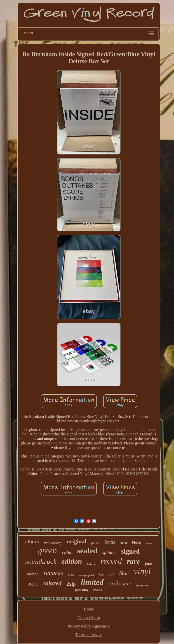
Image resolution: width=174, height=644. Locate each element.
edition (72, 561)
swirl (33, 584)
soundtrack (41, 561)
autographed (87, 575)
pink (149, 563)
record (111, 561)
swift (111, 575)
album (32, 541)
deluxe (98, 590)
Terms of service (89, 635)
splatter (109, 553)
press (95, 542)
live (101, 575)
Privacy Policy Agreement (89, 626)
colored (52, 583)
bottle (110, 542)
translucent (143, 585)
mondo (33, 574)
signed (130, 551)
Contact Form (89, 618)
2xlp (71, 584)
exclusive (120, 583)
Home (89, 609)
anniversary (53, 543)
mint (91, 564)
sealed (87, 551)
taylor (149, 543)
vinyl (142, 572)
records (53, 573)
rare (133, 561)
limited (92, 582)
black (137, 542)
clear (71, 575)
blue (124, 573)
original (77, 541)
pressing (81, 590)
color (67, 552)
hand (124, 543)
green (47, 550)
